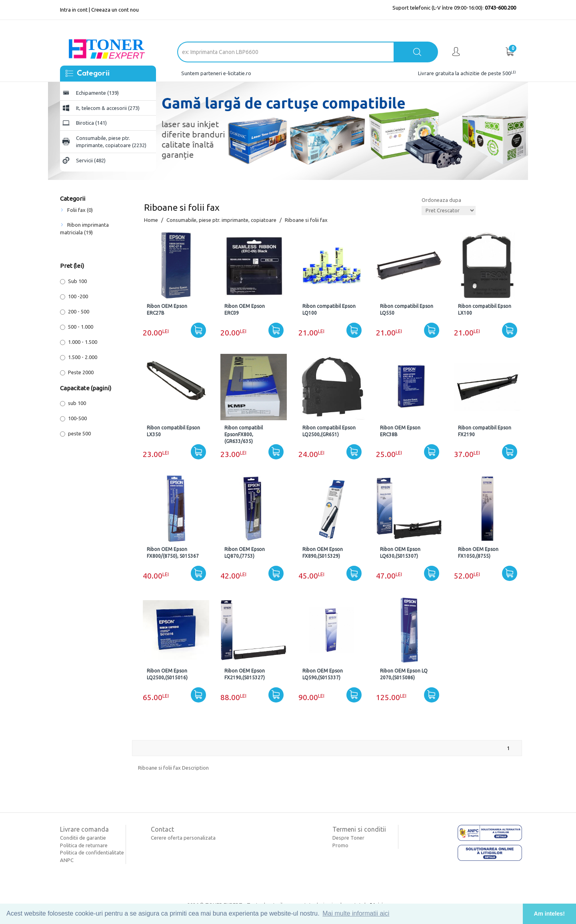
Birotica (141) (91, 123)
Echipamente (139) (97, 93)
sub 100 (73, 403)
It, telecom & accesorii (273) (108, 108)
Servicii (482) (91, 160)
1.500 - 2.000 (79, 357)
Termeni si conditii (359, 829)
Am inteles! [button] (550, 914)
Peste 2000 (77, 372)
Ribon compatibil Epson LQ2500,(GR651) (329, 431)
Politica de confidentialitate (92, 852)
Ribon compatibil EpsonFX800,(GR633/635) (244, 434)
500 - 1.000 (77, 327)
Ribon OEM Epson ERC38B (400, 431)
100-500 (73, 418)
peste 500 (75, 434)
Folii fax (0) (80, 210)
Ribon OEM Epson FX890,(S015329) (323, 553)
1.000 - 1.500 (79, 342)
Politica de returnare (84, 845)
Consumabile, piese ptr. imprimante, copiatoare (221, 220)
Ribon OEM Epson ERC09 (245, 309)
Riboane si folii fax (306, 220)
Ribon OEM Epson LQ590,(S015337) (323, 674)
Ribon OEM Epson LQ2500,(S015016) (167, 674)
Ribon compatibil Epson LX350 (173, 431)
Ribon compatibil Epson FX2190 (485, 431)
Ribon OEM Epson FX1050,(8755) (478, 553)
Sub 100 (73, 281)
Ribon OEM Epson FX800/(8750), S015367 (173, 553)
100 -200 (74, 296)
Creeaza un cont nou (115, 10)
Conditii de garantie (83, 838)
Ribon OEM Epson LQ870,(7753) (245, 553)
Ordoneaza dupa (441, 200)
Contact (162, 829)
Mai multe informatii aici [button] (356, 913)
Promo (340, 845)
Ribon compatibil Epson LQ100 (329, 309)
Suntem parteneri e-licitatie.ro (216, 73)
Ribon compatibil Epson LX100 (485, 309)
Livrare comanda (84, 829)
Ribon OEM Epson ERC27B (167, 309)
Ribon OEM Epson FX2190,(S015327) (245, 674)
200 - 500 (75, 312)
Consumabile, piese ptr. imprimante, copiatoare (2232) (111, 142)
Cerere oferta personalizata (183, 838)
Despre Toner (348, 838)
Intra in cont (74, 10)
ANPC (67, 860)
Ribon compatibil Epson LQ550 (407, 309)
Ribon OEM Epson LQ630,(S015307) (400, 553)
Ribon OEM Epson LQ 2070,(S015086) (404, 674)
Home (151, 220)
